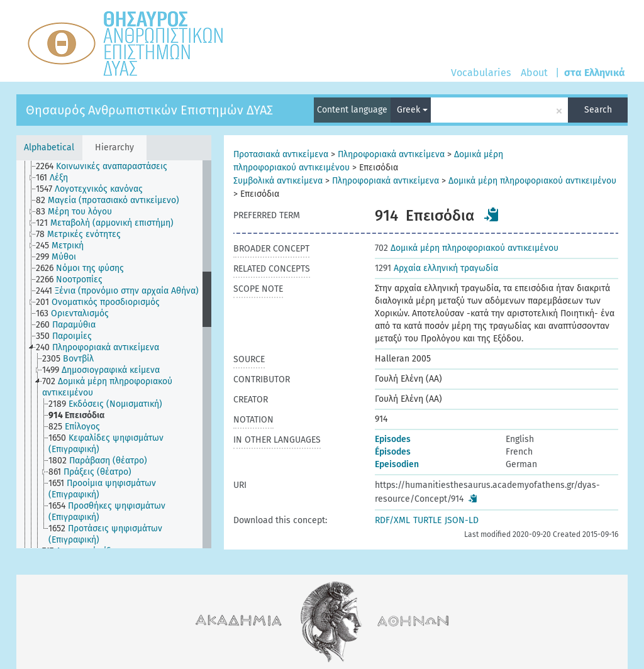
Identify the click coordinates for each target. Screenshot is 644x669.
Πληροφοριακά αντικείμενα (391, 154)
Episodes (393, 439)
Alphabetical (49, 147)
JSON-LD (462, 520)
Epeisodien (397, 464)
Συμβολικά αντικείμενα (278, 181)
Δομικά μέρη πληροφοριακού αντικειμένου (532, 181)
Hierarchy (114, 147)
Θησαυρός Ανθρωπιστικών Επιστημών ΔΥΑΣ (149, 110)
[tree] (114, 354)
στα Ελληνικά (595, 73)
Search (598, 110)
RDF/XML (392, 520)
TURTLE (427, 520)
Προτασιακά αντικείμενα (281, 154)
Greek (412, 110)
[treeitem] (107, 167)
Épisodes (393, 452)
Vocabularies (481, 73)
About (534, 73)
